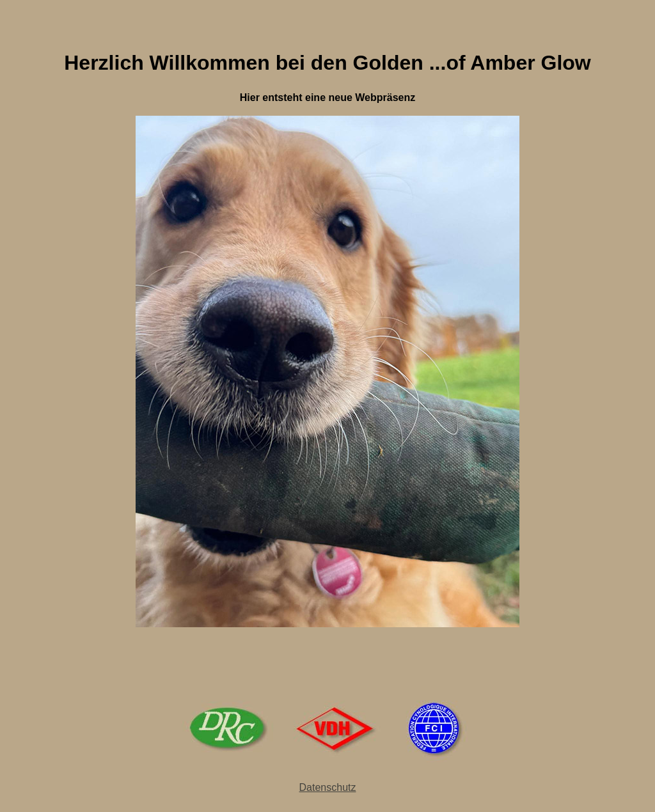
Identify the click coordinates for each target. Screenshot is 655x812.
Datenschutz (328, 787)
